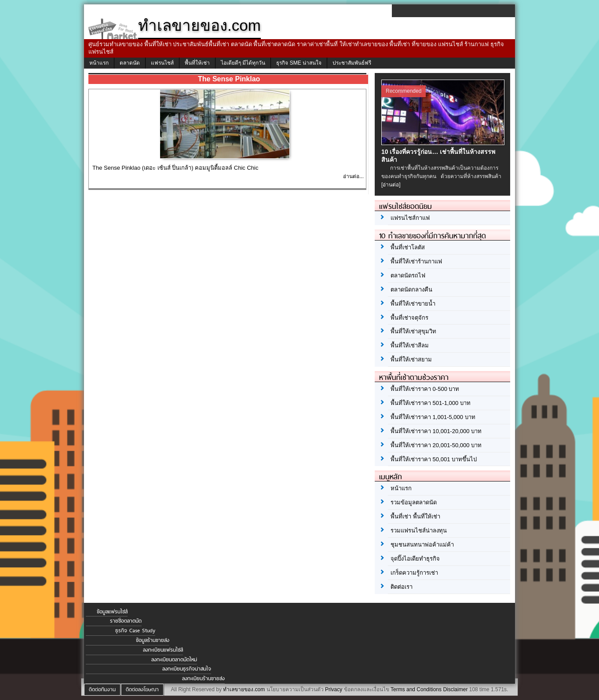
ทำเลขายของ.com (244, 689)
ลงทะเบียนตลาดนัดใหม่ (174, 660)
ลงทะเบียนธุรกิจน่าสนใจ (187, 669)
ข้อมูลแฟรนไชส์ (112, 612)
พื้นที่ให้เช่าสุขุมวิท (413, 331)
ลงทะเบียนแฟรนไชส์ (163, 650)
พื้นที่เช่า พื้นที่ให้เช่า (415, 516)
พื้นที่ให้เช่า (197, 63)
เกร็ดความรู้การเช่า (414, 573)
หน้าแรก (99, 63)
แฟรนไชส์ (162, 63)
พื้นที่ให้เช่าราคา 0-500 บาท (425, 389)
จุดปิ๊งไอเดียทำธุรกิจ (415, 559)
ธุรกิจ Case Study (135, 631)
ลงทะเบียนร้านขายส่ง (203, 678)
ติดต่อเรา (402, 587)
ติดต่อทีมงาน (102, 689)
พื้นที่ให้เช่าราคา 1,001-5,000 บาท (433, 417)
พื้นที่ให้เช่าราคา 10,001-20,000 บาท (436, 431)
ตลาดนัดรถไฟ (408, 275)
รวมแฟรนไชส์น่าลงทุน (419, 530)
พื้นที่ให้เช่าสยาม (411, 359)
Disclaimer (455, 689)
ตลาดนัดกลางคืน (411, 290)
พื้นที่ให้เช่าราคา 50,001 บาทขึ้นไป (434, 459)
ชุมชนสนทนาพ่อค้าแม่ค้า (422, 545)
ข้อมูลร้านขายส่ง (153, 640)
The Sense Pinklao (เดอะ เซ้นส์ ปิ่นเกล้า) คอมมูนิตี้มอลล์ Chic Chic (175, 168)
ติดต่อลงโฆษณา (142, 689)
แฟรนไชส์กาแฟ (410, 218)
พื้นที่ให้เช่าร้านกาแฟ (416, 261)
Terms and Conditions (416, 689)
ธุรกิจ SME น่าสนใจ (299, 63)
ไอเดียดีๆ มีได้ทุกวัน (243, 63)
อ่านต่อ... (353, 176)
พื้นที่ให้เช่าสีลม (410, 345)
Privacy (334, 689)
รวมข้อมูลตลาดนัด (414, 502)
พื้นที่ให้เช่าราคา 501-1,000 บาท (431, 403)
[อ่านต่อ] (391, 185)
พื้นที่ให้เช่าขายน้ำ (413, 304)
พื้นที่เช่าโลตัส (408, 247)
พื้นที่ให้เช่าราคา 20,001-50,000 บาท (436, 445)
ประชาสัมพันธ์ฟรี (352, 63)
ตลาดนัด (130, 63)
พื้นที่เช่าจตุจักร (409, 318)
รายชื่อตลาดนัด (126, 621)
